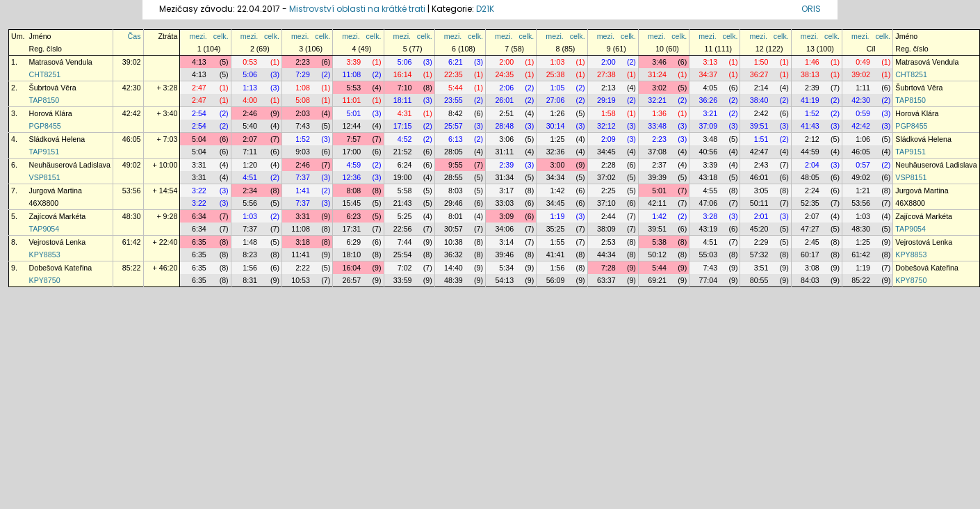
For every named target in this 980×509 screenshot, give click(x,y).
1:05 (558, 88)
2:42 (761, 113)
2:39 (812, 88)
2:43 (761, 165)
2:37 (659, 165)
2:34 (250, 191)
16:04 (352, 268)
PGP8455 (45, 126)
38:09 (606, 229)
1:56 (250, 268)
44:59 (810, 152)
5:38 (659, 242)
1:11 (863, 88)
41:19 (810, 100)
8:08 (353, 191)
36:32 (454, 255)
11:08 (352, 74)
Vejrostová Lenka (58, 242)
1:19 (558, 216)
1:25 (558, 139)
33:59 (403, 280)
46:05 (132, 139)
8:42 (456, 113)
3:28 (710, 216)
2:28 (609, 165)
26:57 (352, 280)
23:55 (454, 100)
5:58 (405, 191)
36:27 (759, 74)
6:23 (353, 216)
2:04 (812, 165)
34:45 (606, 152)
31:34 (504, 177)
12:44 (352, 126)
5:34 (506, 268)
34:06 (504, 229)
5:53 (353, 88)
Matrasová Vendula (61, 62)
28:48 (504, 126)
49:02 (132, 165)
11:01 (352, 100)
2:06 (506, 88)
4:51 (250, 177)
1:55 (558, 242)
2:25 (609, 191)
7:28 (609, 268)
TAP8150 (44, 100)
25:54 (403, 255)
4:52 (405, 139)
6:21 (456, 62)
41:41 (556, 255)
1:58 (609, 113)
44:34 (606, 255)
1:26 (558, 113)
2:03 (303, 113)
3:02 (659, 88)
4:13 (199, 62)
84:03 (810, 280)
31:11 (504, 152)
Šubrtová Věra (53, 88)
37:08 (657, 152)
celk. (221, 36)
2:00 (506, 62)
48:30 (132, 216)
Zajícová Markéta (58, 216)
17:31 (352, 229)
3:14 (506, 242)
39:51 (759, 126)
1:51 (761, 139)
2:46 (250, 113)
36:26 (709, 100)
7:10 (405, 88)
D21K (485, 9)
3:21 (710, 113)
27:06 (556, 100)
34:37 (709, 74)
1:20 (250, 165)
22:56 (403, 229)
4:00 (250, 100)
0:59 (863, 113)
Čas (134, 36)
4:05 (710, 88)
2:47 (199, 88)
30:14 (556, 126)
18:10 (352, 255)
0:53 (250, 62)
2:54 (199, 113)
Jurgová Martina (56, 191)
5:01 (353, 113)
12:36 (352, 177)
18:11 (403, 100)
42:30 (132, 88)
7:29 (303, 74)
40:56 (709, 152)
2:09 (609, 139)
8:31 (250, 280)
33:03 (504, 203)
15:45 (352, 203)
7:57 (353, 139)
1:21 (863, 191)
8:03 (456, 191)
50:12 (657, 255)
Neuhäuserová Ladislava (70, 165)
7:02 (405, 268)
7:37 (303, 177)
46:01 (759, 177)
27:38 (606, 74)
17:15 (403, 126)
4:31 (405, 113)
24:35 (504, 74)
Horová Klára (51, 113)
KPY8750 (45, 280)
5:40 (250, 126)
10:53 (301, 280)
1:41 (303, 191)
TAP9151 (44, 152)
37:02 (606, 177)
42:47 (759, 152)
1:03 (558, 62)
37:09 (709, 126)
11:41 (301, 255)
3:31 (199, 165)
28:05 (454, 152)
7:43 (303, 126)
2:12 (812, 139)
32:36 (556, 152)
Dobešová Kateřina (61, 268)
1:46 (812, 62)
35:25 (556, 229)
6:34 (199, 216)
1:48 (250, 242)
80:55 (759, 280)
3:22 (199, 191)
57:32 (759, 255)
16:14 (403, 74)
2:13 (609, 88)
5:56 (250, 203)
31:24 (657, 74)
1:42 (558, 191)
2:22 (303, 268)
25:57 (454, 126)
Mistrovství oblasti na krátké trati (357, 9)
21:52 (403, 152)
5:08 (303, 100)
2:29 (761, 242)
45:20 (759, 229)
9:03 (303, 152)
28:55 (454, 177)
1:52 (812, 113)
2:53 (609, 242)
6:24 (405, 165)
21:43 (403, 203)
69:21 (657, 280)
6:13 (456, 139)
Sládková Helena (57, 139)
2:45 (812, 242)
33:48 (657, 126)
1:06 (863, 139)
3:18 (303, 242)
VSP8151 (45, 177)
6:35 (199, 242)
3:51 (761, 268)
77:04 (709, 280)
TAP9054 (44, 229)
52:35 (810, 203)
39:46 (504, 255)
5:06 (405, 62)
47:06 (709, 203)
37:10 (606, 203)
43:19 (709, 229)
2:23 (303, 62)
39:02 (132, 62)
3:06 (506, 139)
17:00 (352, 152)
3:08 (812, 268)
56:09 (556, 280)
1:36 (659, 113)
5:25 (405, 216)
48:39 (454, 280)
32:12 (606, 126)
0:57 (863, 165)
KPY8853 (45, 255)
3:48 (710, 139)
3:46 (659, 62)
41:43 (810, 126)
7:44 (405, 242)
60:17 (810, 255)
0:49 (863, 62)
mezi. (198, 36)
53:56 (132, 191)
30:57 (454, 229)
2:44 (609, 216)
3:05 (761, 191)
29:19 (606, 100)
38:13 (810, 74)
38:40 (759, 100)
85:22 (132, 268)
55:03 (709, 255)
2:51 (506, 113)
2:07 (250, 139)
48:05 (810, 177)
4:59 (353, 165)
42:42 (132, 113)
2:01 (761, 216)
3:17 (506, 191)
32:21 (657, 100)
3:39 (353, 62)
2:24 (812, 191)
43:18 (709, 177)
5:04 (199, 139)
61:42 (132, 242)
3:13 (710, 62)
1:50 (761, 62)
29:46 (454, 203)
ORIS (811, 9)
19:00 (403, 177)
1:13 (250, 88)
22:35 (454, 74)
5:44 (456, 88)
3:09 (506, 216)
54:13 (504, 280)
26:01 (504, 100)
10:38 (454, 242)
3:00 (558, 165)
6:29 (353, 242)
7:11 (250, 152)
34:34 (556, 177)
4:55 (710, 191)
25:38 (556, 74)
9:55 (456, 165)
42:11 (657, 203)
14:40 (454, 268)
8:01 (456, 216)
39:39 (657, 177)
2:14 (761, 88)
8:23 (250, 255)
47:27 (810, 229)
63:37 (606, 280)
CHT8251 (45, 74)
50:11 (759, 203)
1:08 (303, 88)
